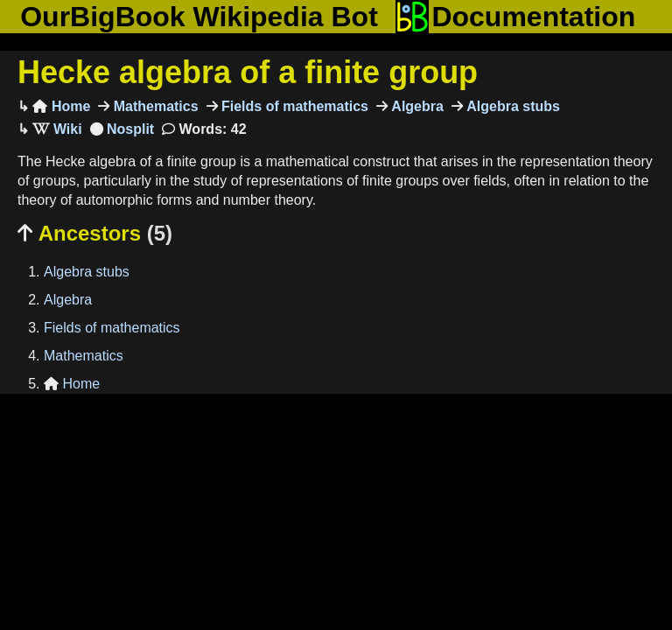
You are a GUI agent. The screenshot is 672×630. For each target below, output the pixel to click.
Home (61, 106)
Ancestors (95, 233)
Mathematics (154, 106)
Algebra (416, 106)
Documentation (515, 17)
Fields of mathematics (294, 106)
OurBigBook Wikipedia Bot (199, 17)
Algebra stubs (511, 106)
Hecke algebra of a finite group (248, 72)
